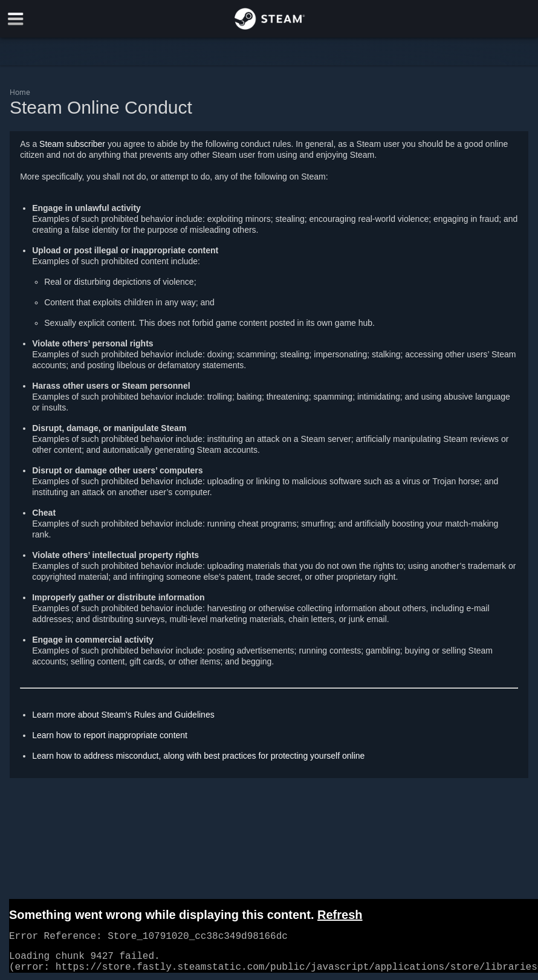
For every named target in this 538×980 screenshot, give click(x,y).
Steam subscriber (72, 144)
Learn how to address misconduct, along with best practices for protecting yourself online (198, 756)
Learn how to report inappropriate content (110, 735)
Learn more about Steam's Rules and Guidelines (123, 715)
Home (20, 92)
